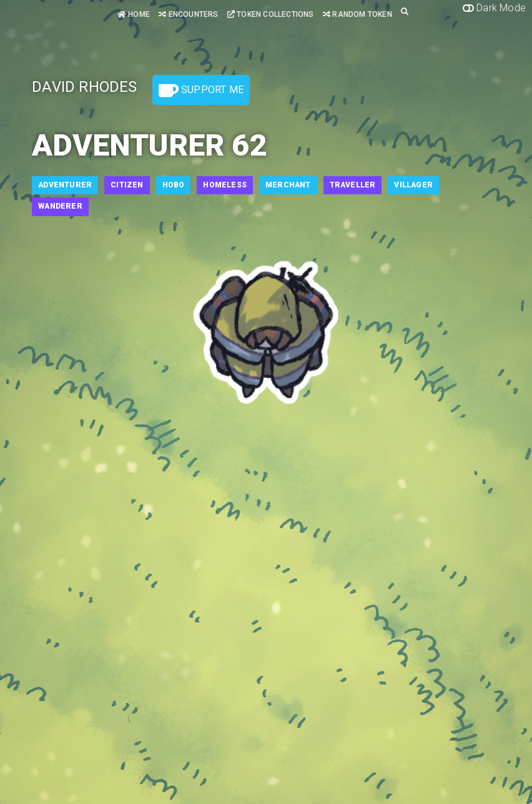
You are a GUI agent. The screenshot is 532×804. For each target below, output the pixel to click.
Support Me (201, 91)
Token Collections (271, 14)
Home (134, 14)
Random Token (357, 14)
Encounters (188, 14)
